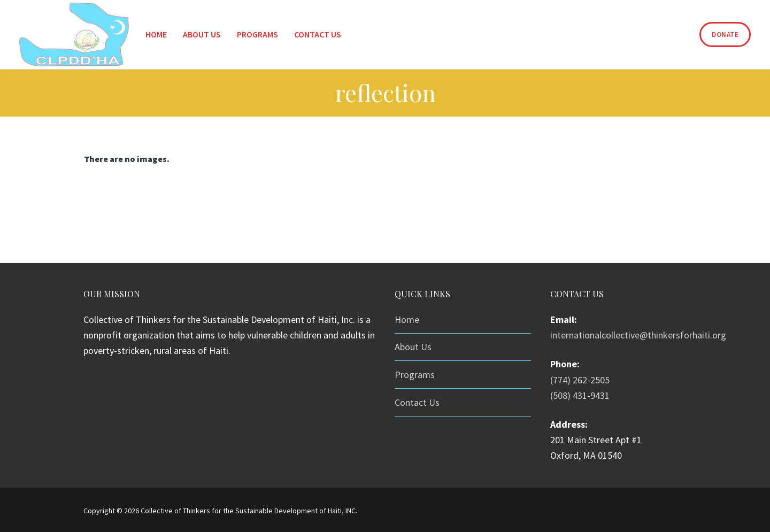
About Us (413, 347)
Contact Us (417, 402)
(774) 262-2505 (580, 380)
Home (407, 319)
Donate (725, 34)
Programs (415, 375)
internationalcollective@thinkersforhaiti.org (638, 335)
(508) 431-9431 (580, 395)
